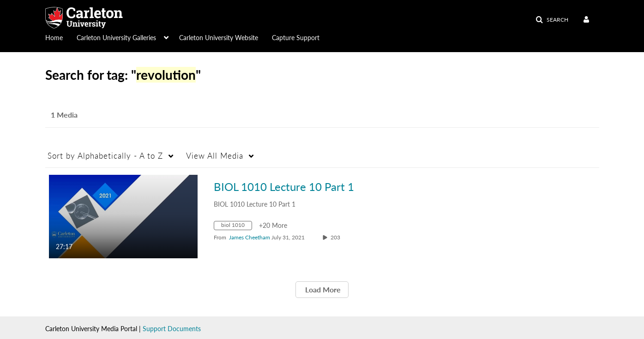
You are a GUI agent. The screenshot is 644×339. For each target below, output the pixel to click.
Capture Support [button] (296, 38)
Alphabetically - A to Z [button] (105, 156)
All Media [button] (215, 156)
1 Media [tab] (64, 115)
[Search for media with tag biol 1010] (236, 227)
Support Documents (172, 329)
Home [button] (54, 38)
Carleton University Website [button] (219, 38)
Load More (322, 289)
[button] (552, 20)
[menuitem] (61, 37)
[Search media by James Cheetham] (250, 237)
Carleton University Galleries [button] (116, 38)
